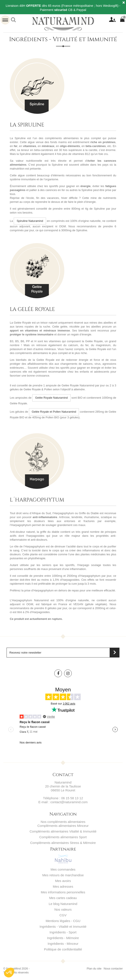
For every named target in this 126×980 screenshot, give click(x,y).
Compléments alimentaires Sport (63, 837)
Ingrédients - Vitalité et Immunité (63, 927)
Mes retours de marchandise (63, 875)
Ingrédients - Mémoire (63, 938)
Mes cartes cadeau (63, 898)
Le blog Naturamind (63, 904)
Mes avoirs (63, 881)
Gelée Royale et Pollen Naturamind (54, 412)
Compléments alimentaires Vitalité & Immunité (63, 831)
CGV (63, 915)
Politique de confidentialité (63, 949)
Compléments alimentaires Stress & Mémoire (63, 843)
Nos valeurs (63, 909)
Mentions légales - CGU (63, 921)
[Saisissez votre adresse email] (63, 653)
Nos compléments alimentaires (63, 822)
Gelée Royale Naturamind (51, 398)
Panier (124, 18)
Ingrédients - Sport (63, 932)
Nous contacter (113, 969)
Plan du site (94, 969)
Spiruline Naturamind (30, 221)
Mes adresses (63, 886)
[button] (9, 973)
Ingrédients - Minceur (63, 944)
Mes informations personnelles (63, 892)
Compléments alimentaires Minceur (63, 826)
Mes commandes (63, 869)
